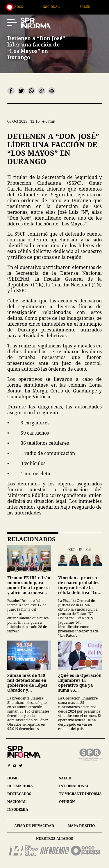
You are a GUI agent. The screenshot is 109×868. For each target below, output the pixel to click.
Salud (97, 7)
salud (65, 778)
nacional (17, 802)
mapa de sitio (81, 826)
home (13, 778)
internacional (74, 786)
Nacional (64, 7)
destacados (19, 794)
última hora (20, 786)
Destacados (25, 7)
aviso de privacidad (34, 826)
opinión (67, 802)
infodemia (18, 809)
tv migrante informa (80, 794)
